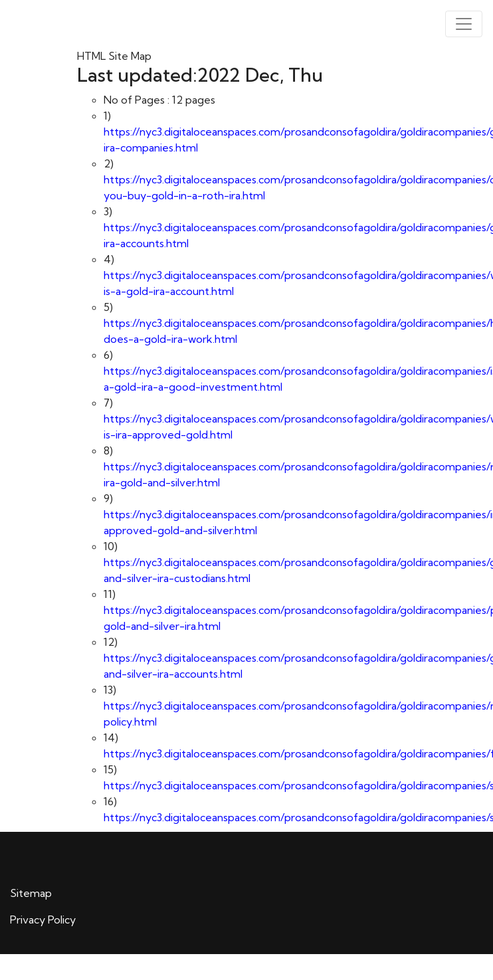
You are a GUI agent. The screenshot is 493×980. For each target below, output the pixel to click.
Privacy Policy (43, 920)
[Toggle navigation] (464, 24)
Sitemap (31, 893)
